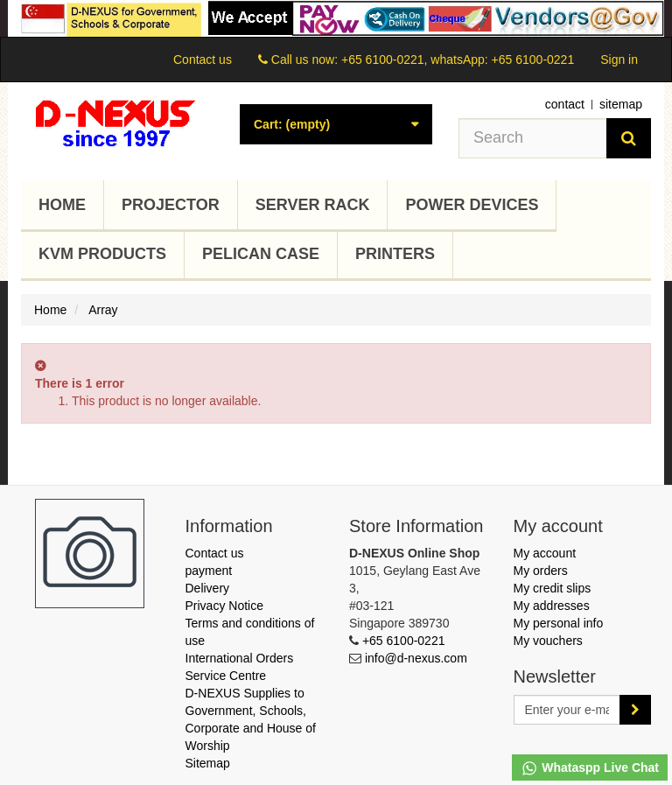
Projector (171, 205)
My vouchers (548, 641)
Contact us (203, 60)
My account (545, 553)
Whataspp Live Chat (590, 768)
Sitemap (208, 763)
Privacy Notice (224, 606)
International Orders (240, 658)
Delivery (208, 588)
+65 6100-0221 (404, 641)
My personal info (559, 623)
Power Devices (472, 205)
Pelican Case (261, 254)
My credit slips (553, 588)
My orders (541, 571)
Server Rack (313, 205)
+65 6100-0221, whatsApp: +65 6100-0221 (458, 60)
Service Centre (226, 676)
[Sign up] (635, 710)
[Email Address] (567, 710)
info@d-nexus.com (416, 658)
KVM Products (102, 254)
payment (209, 571)
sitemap (621, 104)
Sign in (619, 60)
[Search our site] (533, 138)
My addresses (552, 606)
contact (565, 104)
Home (62, 205)
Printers (395, 254)
